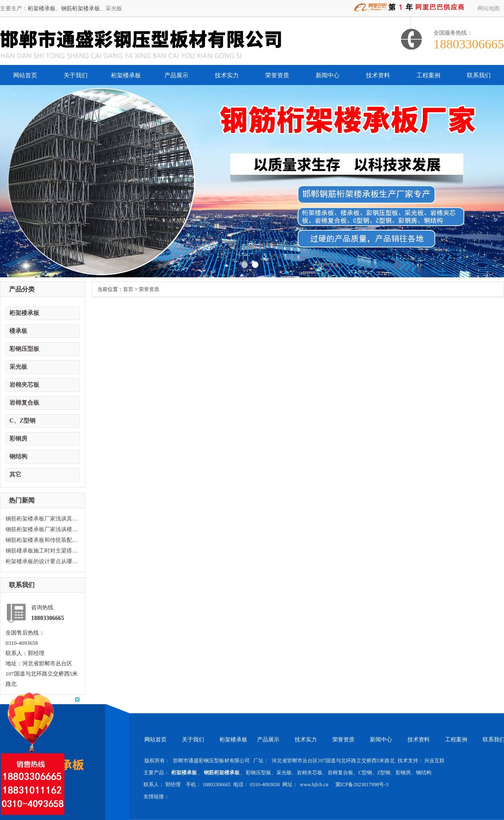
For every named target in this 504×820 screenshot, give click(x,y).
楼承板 (18, 331)
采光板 (18, 367)
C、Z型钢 (22, 421)
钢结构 (18, 457)
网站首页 (25, 75)
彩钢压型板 (24, 349)
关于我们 (76, 75)
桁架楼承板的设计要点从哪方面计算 (42, 561)
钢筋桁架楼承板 (81, 8)
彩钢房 (18, 439)
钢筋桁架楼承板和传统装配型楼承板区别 (42, 540)
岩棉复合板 (24, 403)
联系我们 (479, 75)
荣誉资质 (277, 75)
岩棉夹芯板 (24, 385)
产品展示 (176, 75)
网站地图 (489, 8)
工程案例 (428, 75)
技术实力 (227, 75)
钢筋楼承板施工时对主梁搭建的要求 (42, 551)
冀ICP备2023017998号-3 (362, 785)
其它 (15, 475)
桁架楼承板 (42, 8)
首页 (128, 289)
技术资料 (378, 75)
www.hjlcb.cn (315, 785)
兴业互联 (434, 761)
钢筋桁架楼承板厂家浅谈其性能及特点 (42, 519)
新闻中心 (328, 75)
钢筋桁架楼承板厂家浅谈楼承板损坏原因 (42, 529)
